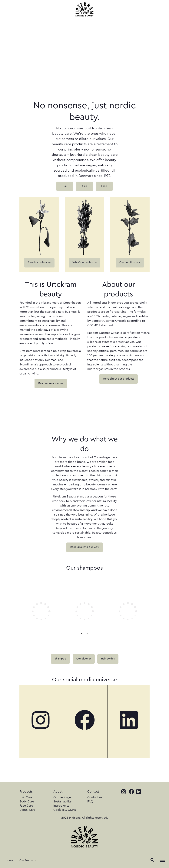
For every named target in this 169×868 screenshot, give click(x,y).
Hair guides (108, 659)
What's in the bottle (84, 263)
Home (9, 860)
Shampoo (60, 659)
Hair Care (26, 797)
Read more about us (51, 383)
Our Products (28, 860)
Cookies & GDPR (65, 810)
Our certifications (130, 263)
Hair (65, 186)
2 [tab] (87, 633)
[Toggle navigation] (162, 860)
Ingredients (61, 806)
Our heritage (62, 797)
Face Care (26, 806)
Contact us (95, 797)
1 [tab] (82, 633)
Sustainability (63, 802)
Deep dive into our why (84, 547)
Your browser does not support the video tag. (48, 413)
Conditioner (84, 659)
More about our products (118, 379)
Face (104, 186)
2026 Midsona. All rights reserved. (85, 818)
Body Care (27, 802)
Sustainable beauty (39, 263)
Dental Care (27, 810)
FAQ (90, 802)
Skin (84, 186)
